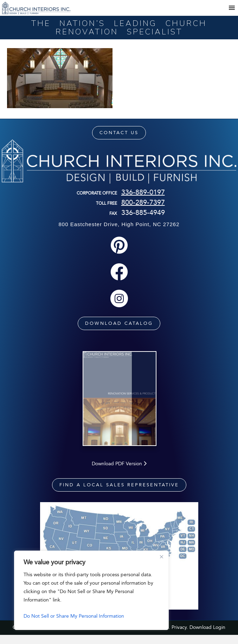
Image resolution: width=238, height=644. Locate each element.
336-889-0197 (143, 192)
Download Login (207, 636)
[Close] (161, 557)
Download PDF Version (119, 472)
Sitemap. (160, 636)
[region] (91, 590)
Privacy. (180, 636)
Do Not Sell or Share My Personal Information (74, 616)
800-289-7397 (143, 202)
